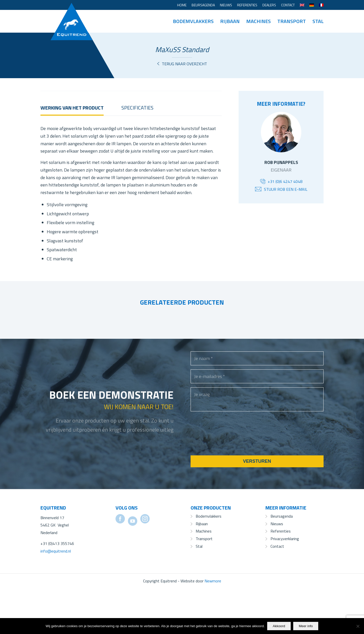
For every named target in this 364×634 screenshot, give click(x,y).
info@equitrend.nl (56, 596)
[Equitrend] (72, 14)
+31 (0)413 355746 (57, 589)
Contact (288, 5)
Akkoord (279, 626)
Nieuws (226, 5)
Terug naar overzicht (184, 64)
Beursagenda (203, 5)
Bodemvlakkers (209, 561)
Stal (199, 591)
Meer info (306, 626)
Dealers (269, 5)
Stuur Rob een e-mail (286, 189)
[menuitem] (182, 5)
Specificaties (137, 153)
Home (182, 5)
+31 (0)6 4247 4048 (285, 181)
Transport (204, 584)
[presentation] (229, 485)
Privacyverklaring (285, 584)
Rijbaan (202, 569)
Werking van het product (72, 153)
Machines (204, 576)
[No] (358, 626)
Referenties (247, 5)
